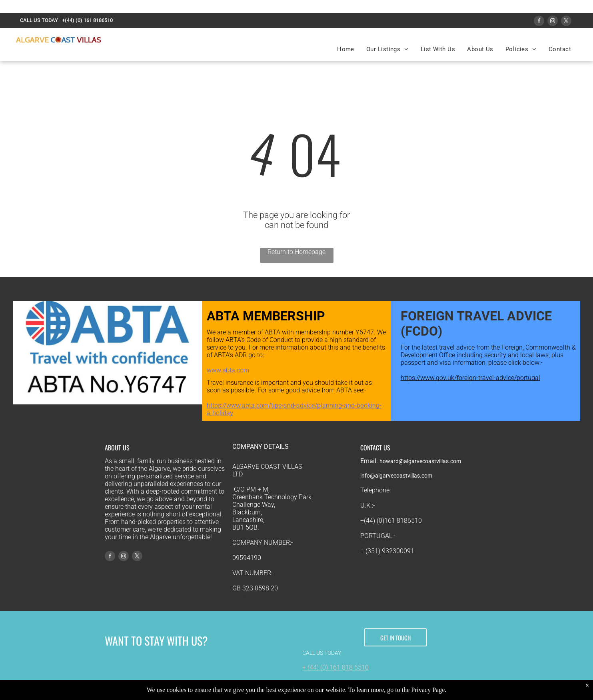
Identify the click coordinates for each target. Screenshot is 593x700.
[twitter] (566, 22)
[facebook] (539, 22)
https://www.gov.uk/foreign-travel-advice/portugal (470, 378)
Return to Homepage (296, 252)
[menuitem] (346, 49)
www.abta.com (228, 370)
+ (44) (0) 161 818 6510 (335, 667)
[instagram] (553, 22)
